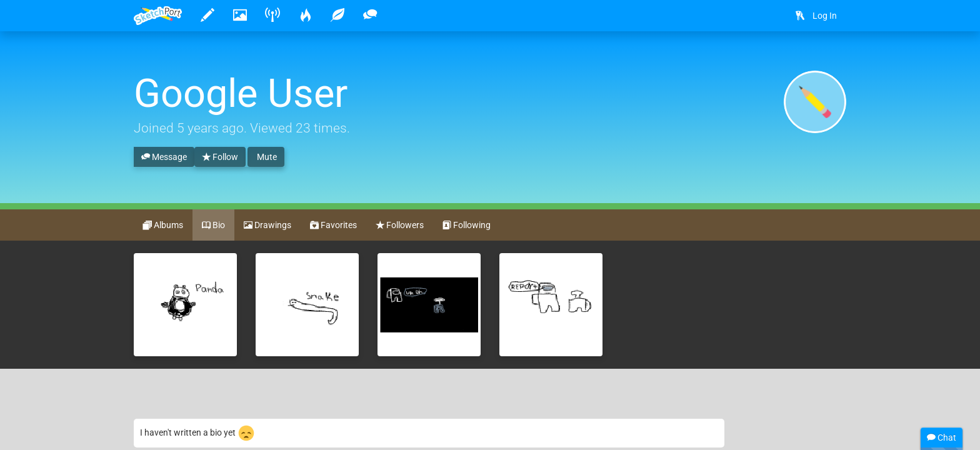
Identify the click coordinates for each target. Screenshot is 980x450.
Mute (266, 157)
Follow (220, 157)
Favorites (333, 226)
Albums (163, 226)
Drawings (267, 226)
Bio (213, 226)
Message (164, 157)
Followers (400, 226)
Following (467, 226)
